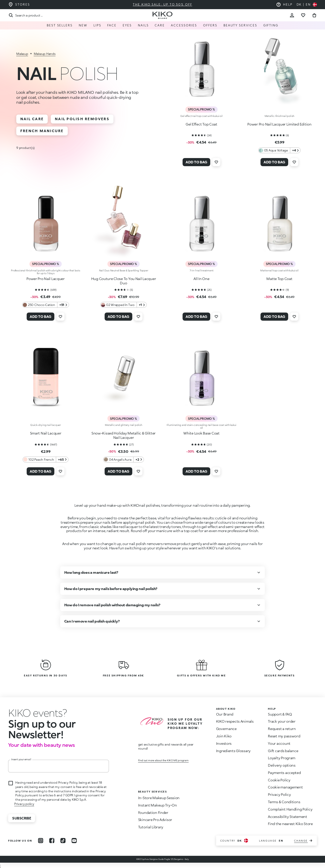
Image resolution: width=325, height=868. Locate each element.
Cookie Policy (279, 780)
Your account (279, 743)
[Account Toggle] (292, 15)
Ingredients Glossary (233, 751)
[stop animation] (38, 713)
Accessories (184, 25)
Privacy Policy (279, 794)
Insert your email (21, 759)
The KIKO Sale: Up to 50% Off (162, 4)
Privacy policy (24, 804)
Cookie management (285, 787)
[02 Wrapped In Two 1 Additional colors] (124, 305)
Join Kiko (224, 736)
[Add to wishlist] (216, 162)
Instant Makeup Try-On (158, 805)
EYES (127, 25)
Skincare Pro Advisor (155, 820)
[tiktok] (63, 841)
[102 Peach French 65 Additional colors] (45, 460)
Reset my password (284, 736)
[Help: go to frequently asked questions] (284, 5)
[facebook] (52, 841)
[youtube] (74, 841)
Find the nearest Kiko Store (290, 824)
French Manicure (42, 131)
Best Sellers (60, 25)
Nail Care (32, 119)
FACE (112, 25)
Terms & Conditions (284, 802)
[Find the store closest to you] (19, 5)
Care (160, 25)
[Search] (25, 15)
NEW (83, 25)
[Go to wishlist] (303, 15)
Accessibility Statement (288, 817)
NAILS (143, 25)
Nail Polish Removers (82, 119)
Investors (224, 743)
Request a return (282, 729)
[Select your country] (307, 5)
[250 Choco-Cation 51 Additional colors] (46, 305)
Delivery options (282, 765)
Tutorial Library (151, 827)
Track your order (282, 721)
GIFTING (271, 25)
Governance (226, 729)
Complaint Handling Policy (290, 809)
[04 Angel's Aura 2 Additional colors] (124, 460)
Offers (210, 25)
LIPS (97, 25)
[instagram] (41, 841)
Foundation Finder (153, 812)
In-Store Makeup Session (159, 798)
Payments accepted (284, 773)
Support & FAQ (280, 714)
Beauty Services (240, 25)
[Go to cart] (314, 15)
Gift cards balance (283, 751)
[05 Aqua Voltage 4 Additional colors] (280, 150)
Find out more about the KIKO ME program (163, 760)
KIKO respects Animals (235, 721)
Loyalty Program (282, 758)
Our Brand (225, 714)
